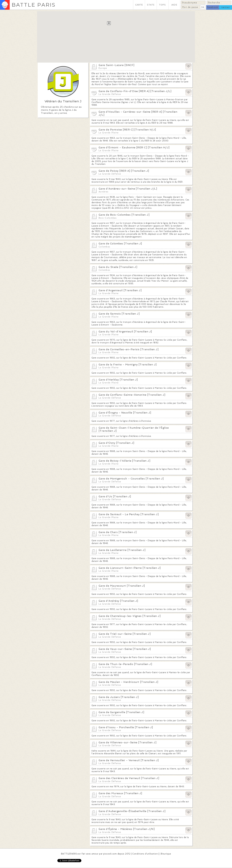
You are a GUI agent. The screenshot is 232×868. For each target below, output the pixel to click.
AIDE (174, 5)
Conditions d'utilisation (145, 854)
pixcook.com (110, 854)
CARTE (139, 5)
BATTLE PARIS (34, 5)
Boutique (166, 854)
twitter (226, 7)
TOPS (162, 5)
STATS (151, 5)
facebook (213, 7)
